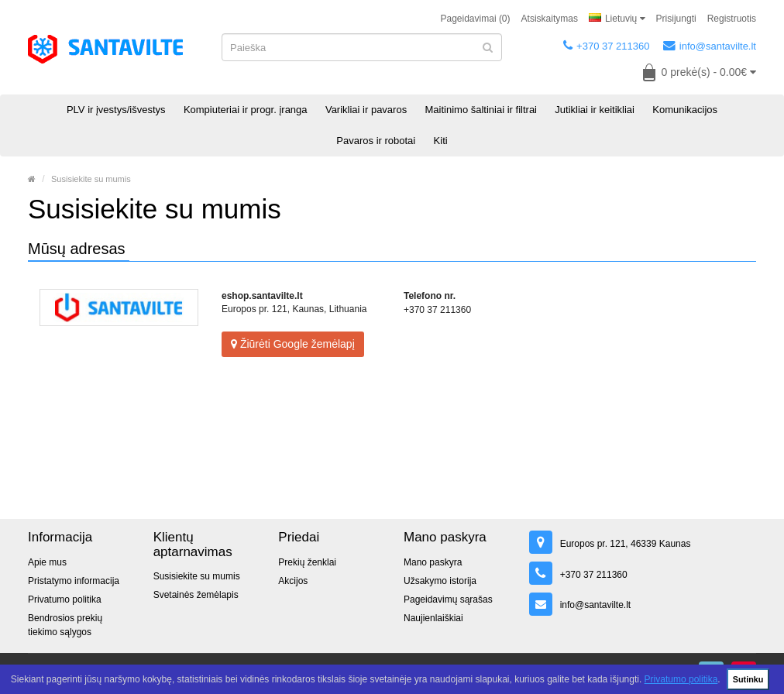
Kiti (441, 141)
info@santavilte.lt (710, 46)
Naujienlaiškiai (433, 618)
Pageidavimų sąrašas (448, 600)
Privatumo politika (681, 679)
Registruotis (732, 19)
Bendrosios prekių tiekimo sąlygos (65, 625)
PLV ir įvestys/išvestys (116, 110)
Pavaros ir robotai (376, 141)
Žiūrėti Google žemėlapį (293, 344)
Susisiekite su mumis (91, 179)
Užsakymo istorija (440, 581)
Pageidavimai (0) (476, 19)
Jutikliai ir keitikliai (595, 110)
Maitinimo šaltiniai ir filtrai (481, 110)
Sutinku (748, 679)
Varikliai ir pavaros (366, 110)
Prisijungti (676, 19)
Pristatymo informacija (74, 581)
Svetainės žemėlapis (196, 595)
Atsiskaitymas (550, 19)
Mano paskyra (433, 562)
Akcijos (293, 581)
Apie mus (47, 562)
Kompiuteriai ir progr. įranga (246, 110)
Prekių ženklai (307, 562)
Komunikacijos (685, 110)
